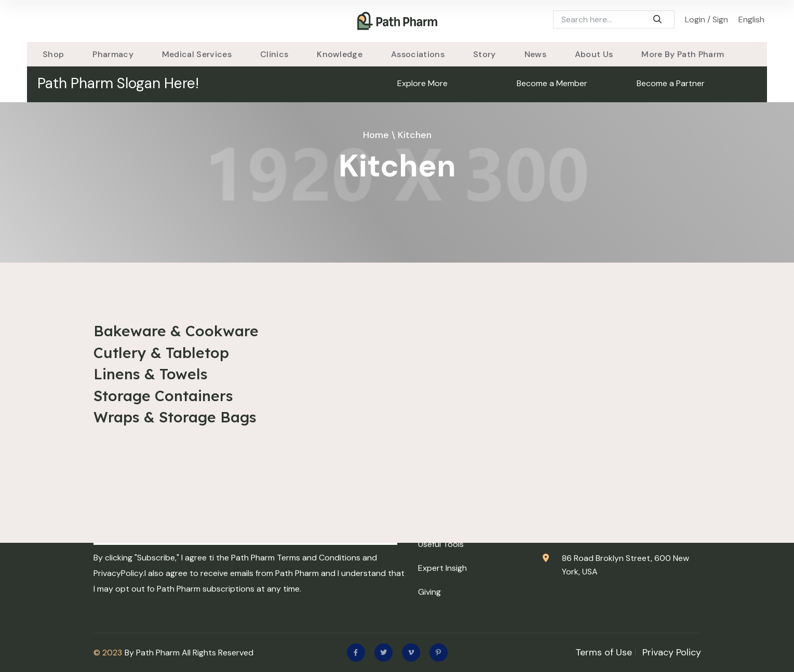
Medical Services (197, 54)
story (485, 54)
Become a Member (552, 83)
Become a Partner (671, 83)
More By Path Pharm (683, 54)
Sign (720, 19)
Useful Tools (441, 544)
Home (376, 135)
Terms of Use (604, 652)
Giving (429, 592)
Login (695, 19)
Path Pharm (158, 653)
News (535, 54)
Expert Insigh (442, 568)
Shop (53, 54)
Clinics (274, 54)
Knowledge (340, 54)
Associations (418, 54)
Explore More (422, 83)
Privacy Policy (672, 652)
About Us (594, 54)
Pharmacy (113, 54)
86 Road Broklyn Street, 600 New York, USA (625, 565)
